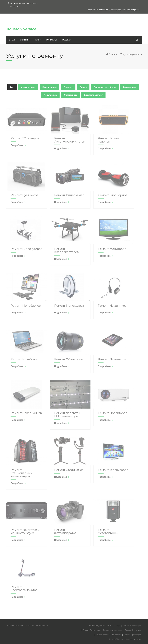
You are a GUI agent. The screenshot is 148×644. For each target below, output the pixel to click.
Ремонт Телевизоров (132, 626)
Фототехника (70, 95)
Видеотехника (50, 87)
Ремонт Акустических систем (108, 635)
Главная (67, 40)
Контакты (51, 40)
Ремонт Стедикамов (91, 630)
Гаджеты (68, 87)
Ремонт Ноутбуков (133, 630)
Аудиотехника (28, 87)
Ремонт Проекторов (133, 635)
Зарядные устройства (105, 87)
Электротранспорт (93, 95)
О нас (12, 40)
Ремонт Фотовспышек (113, 630)
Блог (38, 40)
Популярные (50, 95)
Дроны (83, 87)
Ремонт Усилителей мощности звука (125, 639)
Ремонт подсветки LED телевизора (105, 626)
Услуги (24, 40)
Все (12, 87)
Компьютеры (130, 87)
